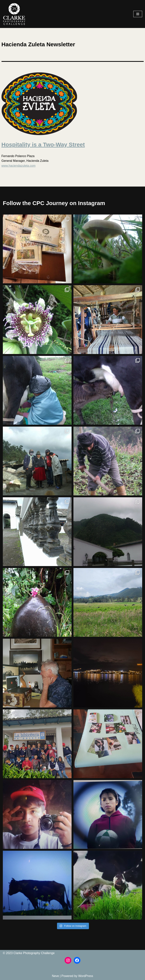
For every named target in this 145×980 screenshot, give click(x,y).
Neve (55, 976)
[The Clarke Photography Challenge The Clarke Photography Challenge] (14, 14)
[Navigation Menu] (138, 14)
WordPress (86, 976)
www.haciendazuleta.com (19, 166)
